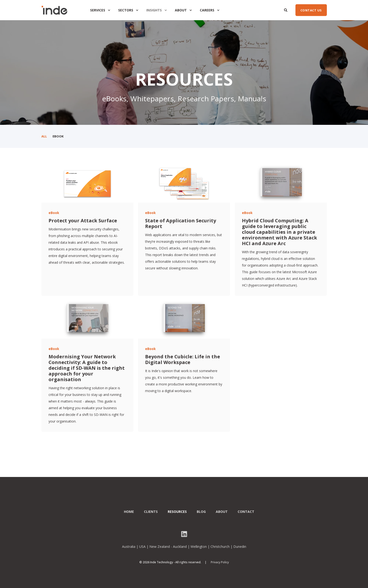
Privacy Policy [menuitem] (220, 562)
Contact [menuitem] (246, 512)
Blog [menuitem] (201, 512)
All (44, 136)
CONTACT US (311, 10)
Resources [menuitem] (177, 512)
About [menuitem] (222, 512)
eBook (58, 136)
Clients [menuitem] (151, 512)
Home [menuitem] (129, 512)
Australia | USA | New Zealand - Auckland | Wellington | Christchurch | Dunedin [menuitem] (184, 547)
